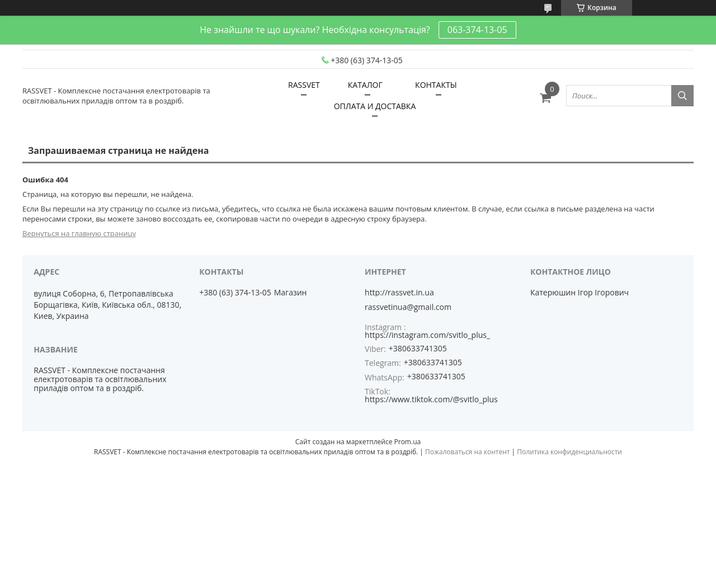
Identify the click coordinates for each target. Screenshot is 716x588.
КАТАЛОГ (365, 85)
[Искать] (682, 96)
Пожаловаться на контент (467, 452)
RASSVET (304, 85)
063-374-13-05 (477, 30)
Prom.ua (408, 442)
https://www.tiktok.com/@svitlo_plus (431, 399)
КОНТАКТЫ (436, 85)
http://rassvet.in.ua (399, 293)
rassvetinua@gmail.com (408, 307)
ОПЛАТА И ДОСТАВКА (375, 106)
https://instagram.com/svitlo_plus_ (427, 335)
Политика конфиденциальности (569, 452)
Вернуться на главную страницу (79, 233)
